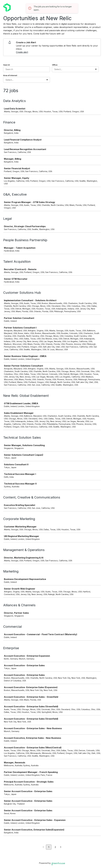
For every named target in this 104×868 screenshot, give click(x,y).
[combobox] (55, 69)
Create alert (22, 52)
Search (7, 65)
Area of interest (10, 75)
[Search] (27, 69)
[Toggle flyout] (96, 69)
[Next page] (61, 847)
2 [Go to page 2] (55, 847)
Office (55, 65)
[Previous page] (43, 847)
